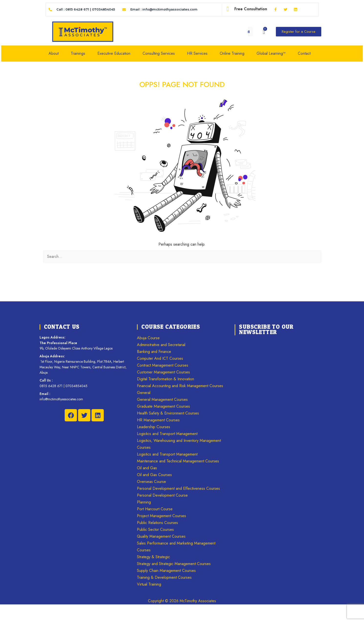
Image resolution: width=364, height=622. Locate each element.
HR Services (197, 53)
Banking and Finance (154, 352)
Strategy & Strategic (153, 557)
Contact (304, 53)
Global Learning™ (271, 53)
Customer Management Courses (163, 372)
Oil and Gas (147, 468)
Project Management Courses (161, 516)
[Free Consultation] (228, 9)
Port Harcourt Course (155, 509)
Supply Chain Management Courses (166, 571)
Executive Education (114, 53)
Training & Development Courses (164, 577)
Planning (144, 502)
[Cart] (264, 32)
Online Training (232, 53)
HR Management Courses (158, 420)
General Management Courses (162, 399)
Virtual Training (149, 584)
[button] (56, 54)
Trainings (78, 53)
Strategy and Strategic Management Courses (174, 564)
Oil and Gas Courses (154, 475)
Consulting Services (159, 53)
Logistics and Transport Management (167, 434)
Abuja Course (148, 338)
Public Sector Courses (155, 529)
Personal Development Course (162, 495)
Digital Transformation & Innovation (166, 379)
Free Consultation (251, 9)
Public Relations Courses (157, 523)
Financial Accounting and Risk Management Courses (180, 386)
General (144, 393)
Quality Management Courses (161, 536)
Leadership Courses (154, 427)
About (54, 53)
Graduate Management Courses (163, 406)
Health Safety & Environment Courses (168, 413)
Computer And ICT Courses (160, 358)
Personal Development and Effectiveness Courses (178, 488)
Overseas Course (151, 482)
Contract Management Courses (163, 365)
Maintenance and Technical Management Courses (178, 461)
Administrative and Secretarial (161, 345)
